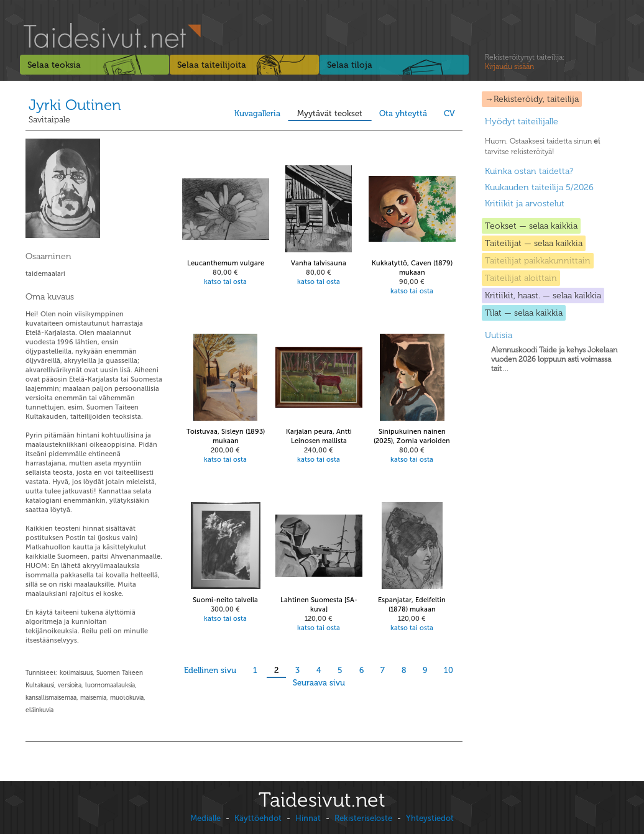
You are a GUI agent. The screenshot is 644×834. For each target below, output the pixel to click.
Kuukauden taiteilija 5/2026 (539, 187)
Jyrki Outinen (75, 105)
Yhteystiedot (430, 818)
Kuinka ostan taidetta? (529, 171)
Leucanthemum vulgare (226, 263)
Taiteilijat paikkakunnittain (538, 261)
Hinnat (308, 818)
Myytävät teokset (330, 113)
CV (449, 113)
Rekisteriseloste (363, 818)
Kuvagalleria (257, 113)
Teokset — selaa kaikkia (531, 226)
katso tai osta (225, 282)
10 (448, 670)
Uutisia (499, 335)
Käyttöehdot (258, 818)
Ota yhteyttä (403, 113)
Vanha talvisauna (319, 263)
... (554, 359)
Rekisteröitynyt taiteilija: (525, 62)
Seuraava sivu (319, 683)
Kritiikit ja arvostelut (525, 204)
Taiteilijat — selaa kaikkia (534, 243)
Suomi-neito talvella (225, 600)
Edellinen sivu (210, 670)
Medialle (205, 818)
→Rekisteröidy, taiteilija (532, 99)
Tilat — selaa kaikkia (524, 313)
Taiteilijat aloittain (521, 278)
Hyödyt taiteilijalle (522, 121)
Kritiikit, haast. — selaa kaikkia (543, 296)
